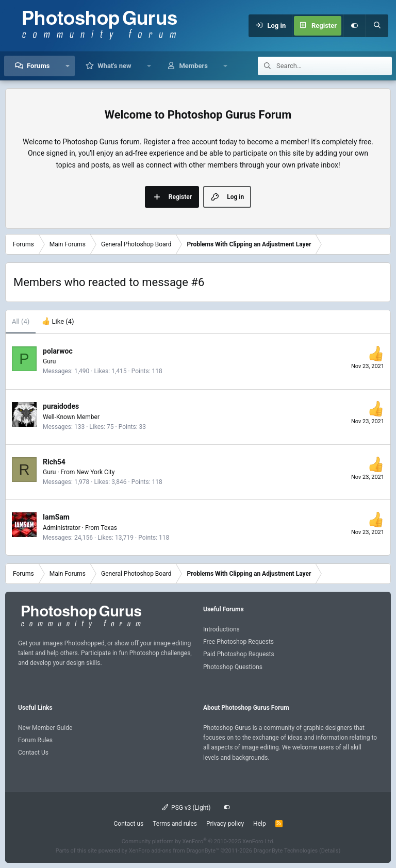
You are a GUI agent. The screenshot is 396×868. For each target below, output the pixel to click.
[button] (67, 66)
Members (193, 66)
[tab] (58, 322)
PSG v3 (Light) (186, 808)
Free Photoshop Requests (238, 642)
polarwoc (58, 351)
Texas (109, 528)
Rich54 (54, 462)
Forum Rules (35, 740)
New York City (95, 472)
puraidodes (61, 406)
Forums (38, 66)
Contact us (128, 824)
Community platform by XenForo (198, 841)
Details (330, 851)
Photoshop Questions (233, 667)
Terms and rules (175, 824)
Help (260, 824)
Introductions (221, 629)
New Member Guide (45, 728)
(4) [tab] (21, 321)
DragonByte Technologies (286, 851)
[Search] (377, 26)
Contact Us (33, 753)
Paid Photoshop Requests (239, 654)
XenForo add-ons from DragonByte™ (174, 851)
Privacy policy (225, 824)
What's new (114, 66)
